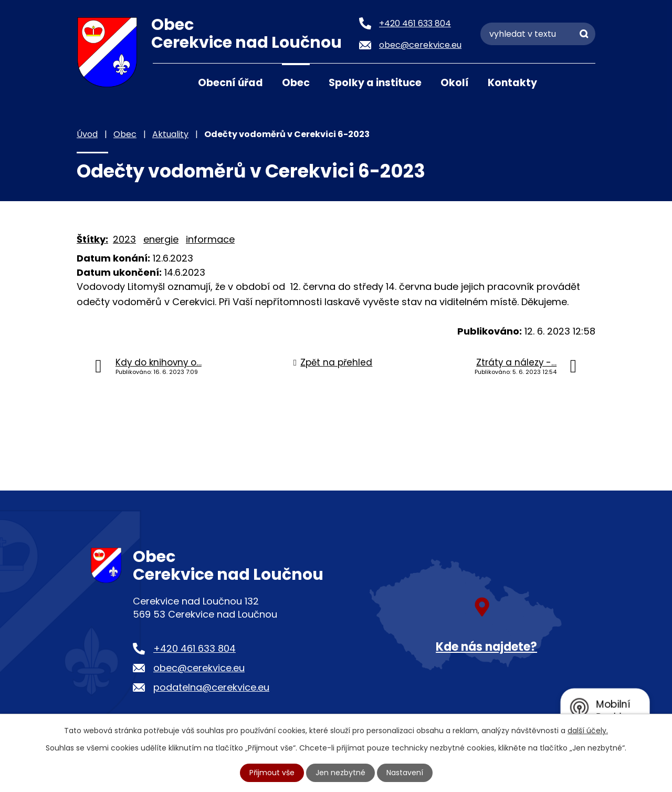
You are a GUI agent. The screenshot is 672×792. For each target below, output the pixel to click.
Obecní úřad (230, 83)
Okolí (455, 83)
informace (210, 239)
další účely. (588, 731)
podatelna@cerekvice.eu (211, 687)
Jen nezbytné (340, 773)
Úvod (166, 82)
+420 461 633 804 (195, 648)
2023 (124, 239)
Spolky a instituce (375, 83)
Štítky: (92, 239)
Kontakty (512, 83)
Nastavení (405, 773)
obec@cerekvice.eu (199, 668)
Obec (296, 83)
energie (161, 239)
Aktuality (170, 134)
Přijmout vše (272, 773)
